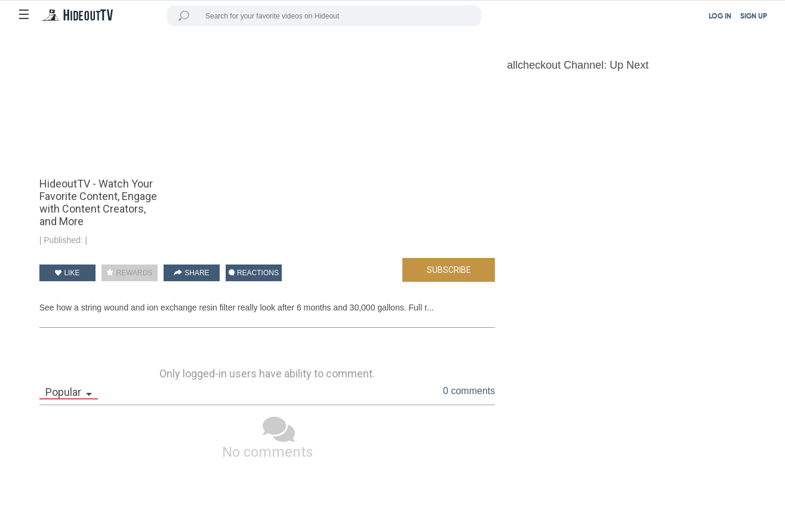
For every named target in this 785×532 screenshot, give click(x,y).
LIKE (67, 273)
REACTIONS (254, 273)
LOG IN (720, 17)
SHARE (192, 273)
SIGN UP (754, 17)
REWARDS (129, 273)
